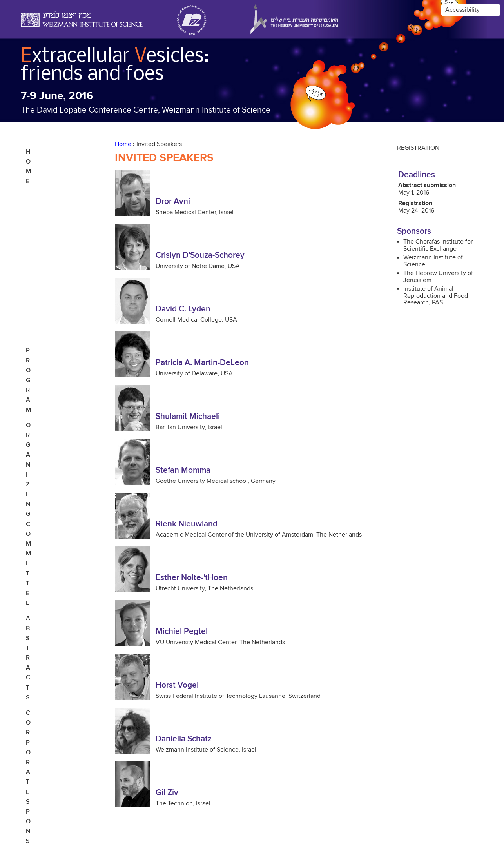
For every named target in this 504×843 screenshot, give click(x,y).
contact (40, 310)
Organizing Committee (45, 203)
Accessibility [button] (462, 10)
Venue (36, 280)
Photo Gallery (51, 295)
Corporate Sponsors (44, 244)
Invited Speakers (54, 168)
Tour (34, 264)
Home (123, 144)
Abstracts (44, 224)
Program (41, 183)
